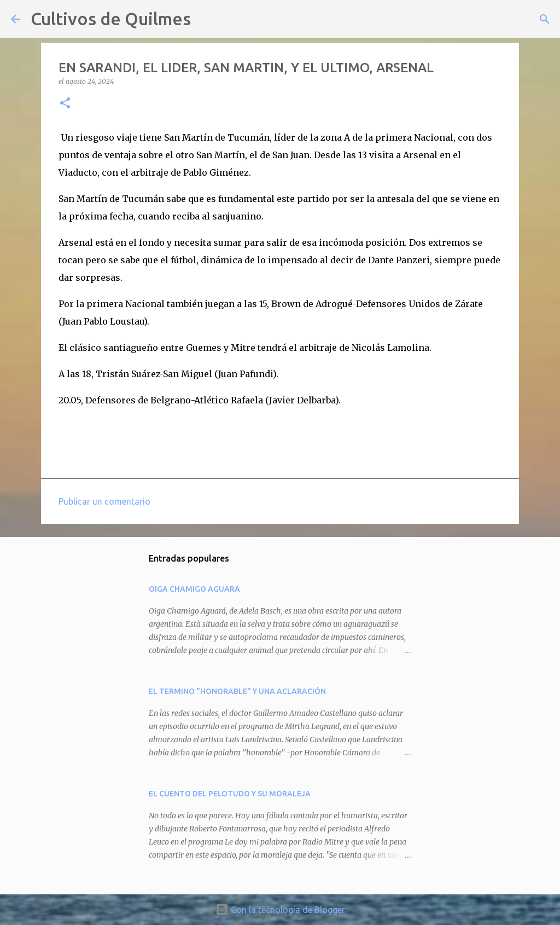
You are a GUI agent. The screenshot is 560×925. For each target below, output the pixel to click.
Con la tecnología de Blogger (280, 910)
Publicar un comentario (104, 501)
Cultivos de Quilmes (111, 19)
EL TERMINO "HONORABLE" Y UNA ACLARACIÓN (237, 691)
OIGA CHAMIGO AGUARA (194, 589)
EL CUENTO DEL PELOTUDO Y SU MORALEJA (230, 794)
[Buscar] (206, 19)
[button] (65, 104)
